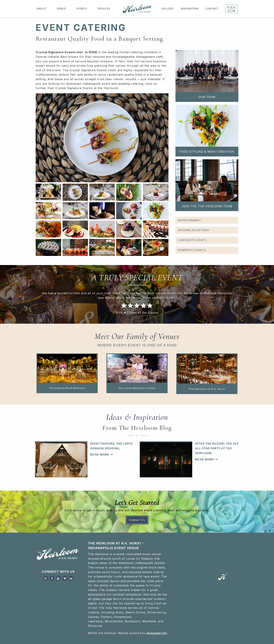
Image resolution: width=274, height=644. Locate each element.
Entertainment (190, 220)
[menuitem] (42, 9)
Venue (61, 9)
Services (104, 9)
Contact (212, 9)
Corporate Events (192, 240)
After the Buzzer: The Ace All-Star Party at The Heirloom (217, 449)
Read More (102, 455)
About (42, 9)
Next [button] (165, 138)
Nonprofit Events (192, 250)
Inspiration (190, 9)
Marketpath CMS (157, 633)
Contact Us (137, 520)
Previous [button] (39, 138)
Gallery (168, 9)
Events (82, 9)
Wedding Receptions (194, 230)
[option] (102, 138)
